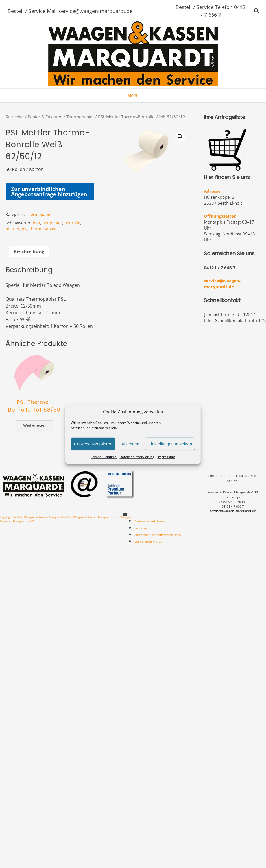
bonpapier (52, 223)
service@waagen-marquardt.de (222, 284)
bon (36, 223)
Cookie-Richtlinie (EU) (149, 542)
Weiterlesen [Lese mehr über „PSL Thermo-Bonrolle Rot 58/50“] (34, 425)
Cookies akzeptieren (93, 444)
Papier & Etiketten (45, 117)
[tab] (29, 252)
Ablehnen (130, 444)
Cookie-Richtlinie (104, 457)
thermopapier (43, 229)
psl (25, 229)
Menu (133, 95)
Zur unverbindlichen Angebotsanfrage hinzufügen (49, 191)
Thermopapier (80, 117)
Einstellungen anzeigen (170, 444)
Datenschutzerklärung (137, 457)
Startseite (15, 117)
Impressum (166, 457)
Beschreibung (29, 252)
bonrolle (72, 223)
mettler (13, 229)
